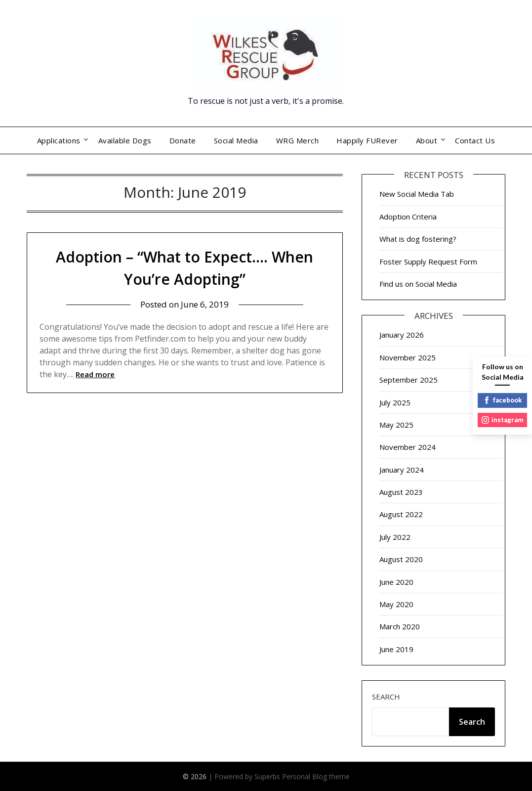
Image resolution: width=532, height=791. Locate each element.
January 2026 (402, 335)
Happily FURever (367, 140)
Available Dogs (125, 140)
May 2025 (396, 425)
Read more (95, 374)
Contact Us (475, 140)
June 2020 (396, 582)
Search (386, 697)
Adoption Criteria (408, 217)
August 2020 (401, 559)
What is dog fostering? (418, 239)
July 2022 (395, 537)
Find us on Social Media (418, 284)
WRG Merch (298, 140)
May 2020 (396, 604)
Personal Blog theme (316, 776)
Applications (59, 140)
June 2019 (396, 649)
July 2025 (395, 402)
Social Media (236, 140)
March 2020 (400, 626)
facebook (502, 400)
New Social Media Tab (417, 194)
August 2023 (401, 492)
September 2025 (409, 380)
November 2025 (408, 357)
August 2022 (401, 514)
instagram (502, 420)
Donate (183, 140)
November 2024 (408, 447)
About (427, 140)
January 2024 (402, 470)
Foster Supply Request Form (428, 262)
